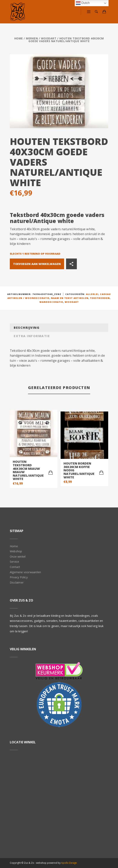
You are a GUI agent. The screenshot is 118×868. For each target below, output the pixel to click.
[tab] (59, 328)
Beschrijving (27, 328)
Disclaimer (17, 582)
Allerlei (92, 294)
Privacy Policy (19, 577)
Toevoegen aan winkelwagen (37, 264)
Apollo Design (69, 863)
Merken (32, 38)
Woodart (49, 38)
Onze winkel (18, 557)
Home (19, 38)
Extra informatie (32, 336)
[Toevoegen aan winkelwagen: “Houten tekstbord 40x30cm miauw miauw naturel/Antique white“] (51, 473)
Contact (15, 567)
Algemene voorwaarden (25, 572)
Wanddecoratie (51, 302)
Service (14, 562)
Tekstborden (100, 298)
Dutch (83, 3)
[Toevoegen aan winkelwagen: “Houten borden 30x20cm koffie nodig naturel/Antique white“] (101, 473)
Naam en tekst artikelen (70, 298)
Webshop (16, 551)
